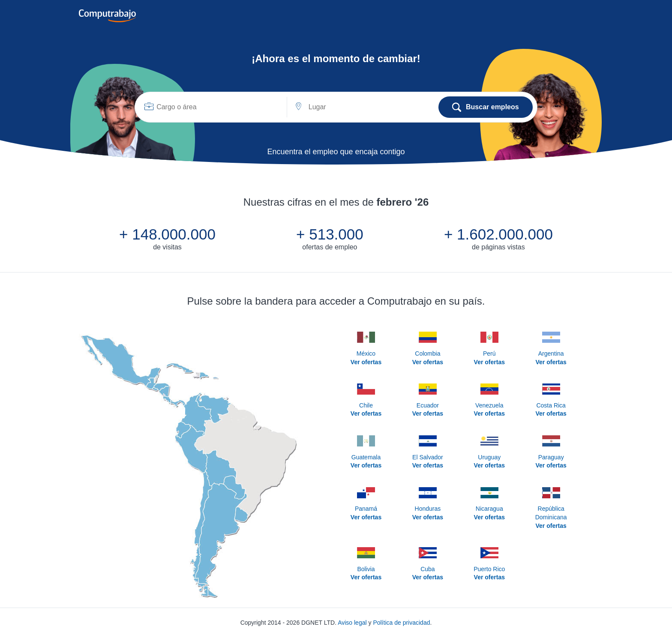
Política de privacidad (401, 623)
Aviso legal (352, 623)
